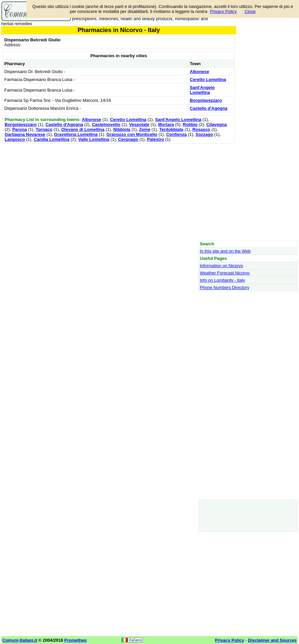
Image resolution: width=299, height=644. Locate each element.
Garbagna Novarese (25, 134)
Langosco (15, 139)
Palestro (156, 139)
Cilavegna (216, 124)
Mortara (166, 124)
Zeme (145, 129)
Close (250, 11)
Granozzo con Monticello (132, 134)
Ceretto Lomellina (208, 80)
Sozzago (204, 134)
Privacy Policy (223, 11)
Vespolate (139, 124)
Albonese (200, 72)
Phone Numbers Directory (225, 287)
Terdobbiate (171, 129)
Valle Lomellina (94, 139)
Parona (20, 129)
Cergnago (128, 139)
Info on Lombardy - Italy (222, 280)
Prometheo (75, 640)
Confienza (176, 134)
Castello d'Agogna (209, 108)
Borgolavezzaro (206, 100)
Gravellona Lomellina (76, 134)
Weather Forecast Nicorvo (225, 273)
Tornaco (44, 129)
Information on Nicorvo (221, 266)
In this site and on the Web (225, 251)
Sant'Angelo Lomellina (202, 90)
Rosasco (201, 129)
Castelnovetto (106, 124)
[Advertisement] (119, 192)
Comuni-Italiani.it (20, 640)
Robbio (190, 124)
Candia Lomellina (52, 139)
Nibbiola (122, 129)
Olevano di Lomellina (83, 129)
